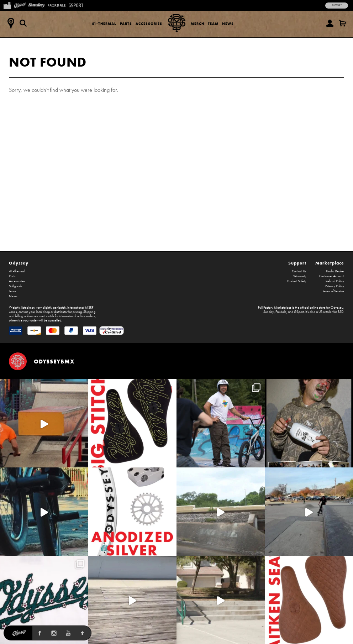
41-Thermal (104, 24)
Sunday (269, 312)
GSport (299, 312)
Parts (126, 24)
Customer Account (332, 276)
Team (213, 24)
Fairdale (281, 312)
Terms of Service (333, 291)
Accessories (149, 24)
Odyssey (19, 263)
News (228, 24)
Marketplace (330, 263)
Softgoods (16, 286)
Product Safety (297, 281)
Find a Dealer (335, 271)
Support (337, 5)
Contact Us (299, 271)
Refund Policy (335, 281)
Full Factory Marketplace (275, 308)
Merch (197, 24)
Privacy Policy (335, 286)
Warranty (300, 276)
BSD (341, 312)
